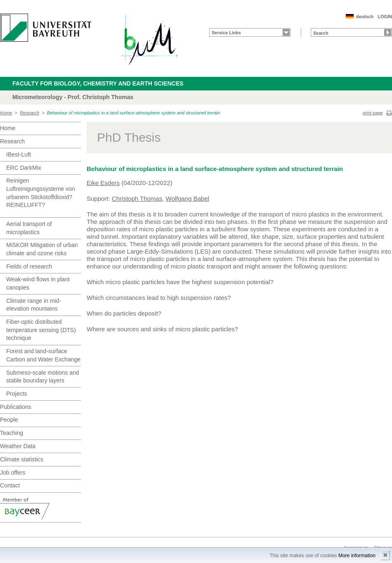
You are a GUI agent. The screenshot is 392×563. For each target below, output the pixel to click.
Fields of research (29, 266)
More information (357, 556)
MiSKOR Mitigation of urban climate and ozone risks (42, 249)
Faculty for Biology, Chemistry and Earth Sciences (98, 83)
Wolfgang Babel (188, 198)
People (9, 420)
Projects (17, 394)
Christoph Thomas (137, 198)
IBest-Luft (19, 154)
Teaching (12, 433)
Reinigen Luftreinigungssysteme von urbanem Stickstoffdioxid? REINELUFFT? (41, 193)
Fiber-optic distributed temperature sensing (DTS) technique (41, 330)
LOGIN (385, 17)
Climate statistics (22, 459)
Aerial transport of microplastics (29, 228)
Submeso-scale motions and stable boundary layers (43, 377)
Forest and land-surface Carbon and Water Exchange (43, 355)
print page (373, 113)
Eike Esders (103, 183)
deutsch (365, 17)
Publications (16, 407)
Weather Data (18, 446)
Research (30, 113)
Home (6, 113)
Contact (10, 485)
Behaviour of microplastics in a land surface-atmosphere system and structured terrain (133, 113)
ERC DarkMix (24, 168)
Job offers (13, 473)
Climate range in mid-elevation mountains (34, 305)
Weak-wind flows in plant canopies (38, 283)
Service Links (226, 33)
